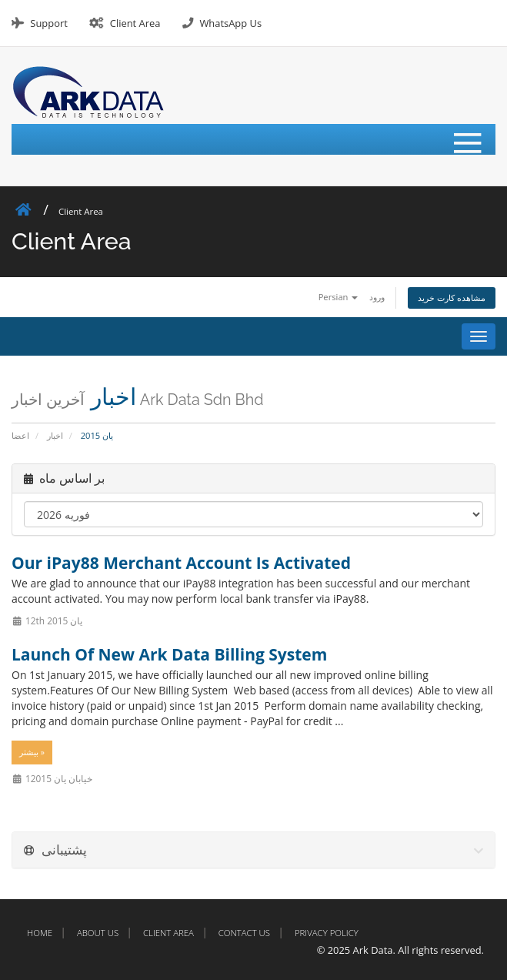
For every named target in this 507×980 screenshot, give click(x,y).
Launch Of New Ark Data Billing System (169, 654)
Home (40, 933)
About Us (98, 933)
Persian (339, 297)
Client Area (135, 23)
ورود (377, 297)
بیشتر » (32, 752)
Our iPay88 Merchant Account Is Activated (181, 563)
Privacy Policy (327, 933)
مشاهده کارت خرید (452, 298)
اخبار (55, 435)
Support (48, 23)
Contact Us (244, 933)
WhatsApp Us (230, 23)
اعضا (20, 435)
